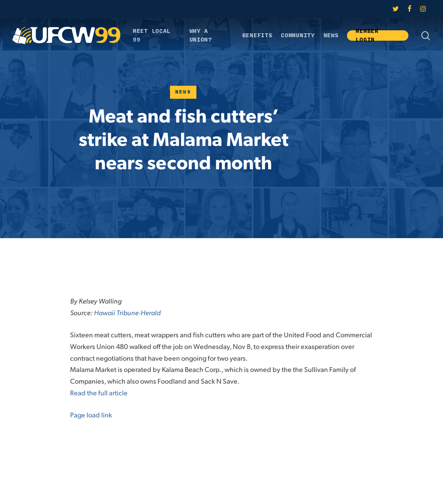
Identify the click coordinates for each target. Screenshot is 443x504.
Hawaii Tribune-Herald (127, 312)
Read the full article (99, 393)
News (183, 92)
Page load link (91, 415)
